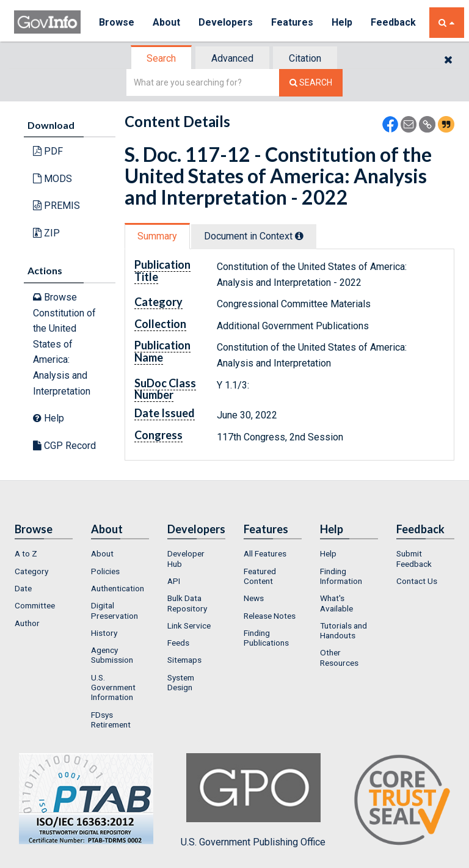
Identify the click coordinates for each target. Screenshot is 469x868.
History (104, 633)
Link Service (189, 625)
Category (31, 571)
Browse (117, 22)
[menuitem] (44, 553)
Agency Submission (112, 655)
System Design (181, 682)
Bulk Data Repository (187, 603)
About (166, 22)
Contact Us (417, 581)
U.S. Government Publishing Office (253, 800)
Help (342, 22)
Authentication (118, 588)
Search (161, 58)
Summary (157, 236)
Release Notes (270, 616)
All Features (265, 553)
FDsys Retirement (111, 720)
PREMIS (56, 206)
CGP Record (64, 446)
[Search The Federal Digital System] (311, 83)
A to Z (26, 553)
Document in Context (254, 236)
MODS (53, 179)
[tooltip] (299, 236)
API (174, 581)
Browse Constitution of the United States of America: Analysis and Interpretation (64, 344)
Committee (35, 605)
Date (23, 588)
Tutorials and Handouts (344, 630)
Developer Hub (186, 558)
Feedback (393, 22)
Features (292, 22)
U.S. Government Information (113, 687)
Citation (305, 58)
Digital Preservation (115, 610)
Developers (226, 22)
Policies (105, 571)
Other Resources (339, 657)
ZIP (46, 233)
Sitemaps (184, 660)
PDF (48, 151)
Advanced (232, 58)
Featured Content (260, 576)
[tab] (162, 58)
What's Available (336, 603)
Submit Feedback (414, 558)
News (254, 598)
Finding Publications (266, 638)
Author (27, 623)
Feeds (178, 643)
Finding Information (341, 576)
